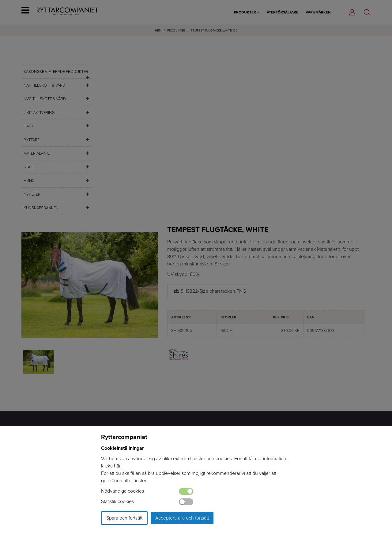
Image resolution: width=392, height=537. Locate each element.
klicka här (111, 466)
